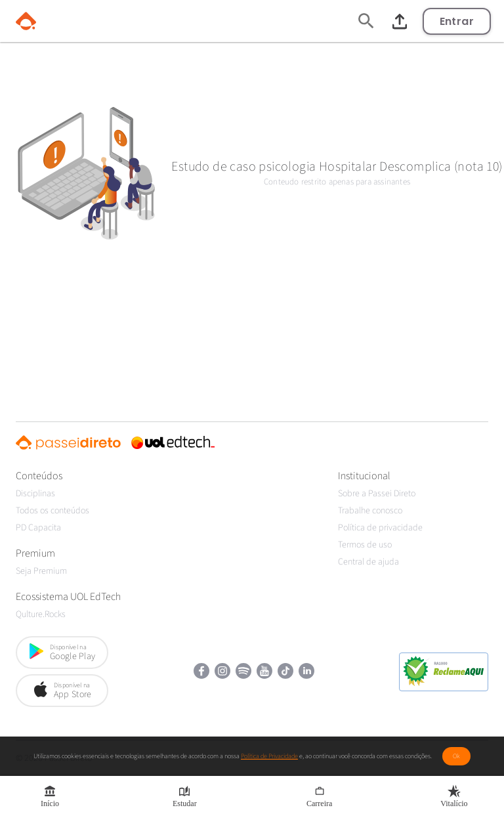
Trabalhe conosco (370, 511)
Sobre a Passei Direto (377, 494)
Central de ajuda (368, 562)
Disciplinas (35, 494)
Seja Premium (41, 571)
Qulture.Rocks (41, 614)
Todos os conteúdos (52, 511)
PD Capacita (38, 528)
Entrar (457, 21)
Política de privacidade (380, 528)
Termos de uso (365, 545)
